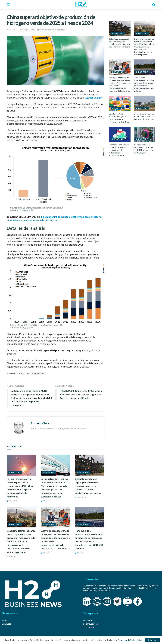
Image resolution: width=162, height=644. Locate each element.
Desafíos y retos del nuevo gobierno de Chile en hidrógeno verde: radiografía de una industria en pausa (120, 150)
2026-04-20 (80, 497)
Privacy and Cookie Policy (130, 640)
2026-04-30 (12, 501)
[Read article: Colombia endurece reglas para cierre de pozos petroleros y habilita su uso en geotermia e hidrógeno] (90, 465)
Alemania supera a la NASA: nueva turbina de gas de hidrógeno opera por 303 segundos (143, 149)
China (21, 373)
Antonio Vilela (40, 423)
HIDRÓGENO (29, 30)
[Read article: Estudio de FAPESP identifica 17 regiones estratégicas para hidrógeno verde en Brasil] (120, 103)
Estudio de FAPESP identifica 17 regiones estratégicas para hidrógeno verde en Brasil (120, 118)
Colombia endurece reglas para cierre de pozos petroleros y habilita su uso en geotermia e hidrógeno (88, 486)
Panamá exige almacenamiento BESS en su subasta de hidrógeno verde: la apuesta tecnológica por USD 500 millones (144, 84)
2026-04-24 (46, 501)
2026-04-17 (12, 556)
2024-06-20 (12, 30)
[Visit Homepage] (81, 5)
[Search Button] (154, 5)
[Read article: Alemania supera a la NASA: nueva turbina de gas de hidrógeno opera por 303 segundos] (145, 134)
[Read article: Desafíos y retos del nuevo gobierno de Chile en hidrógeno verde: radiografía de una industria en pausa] (120, 134)
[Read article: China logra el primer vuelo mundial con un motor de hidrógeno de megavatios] (145, 103)
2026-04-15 (80, 553)
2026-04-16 (46, 553)
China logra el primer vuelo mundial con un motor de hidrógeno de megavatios (145, 116)
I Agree (152, 640)
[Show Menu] (8, 5)
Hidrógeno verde (36, 373)
